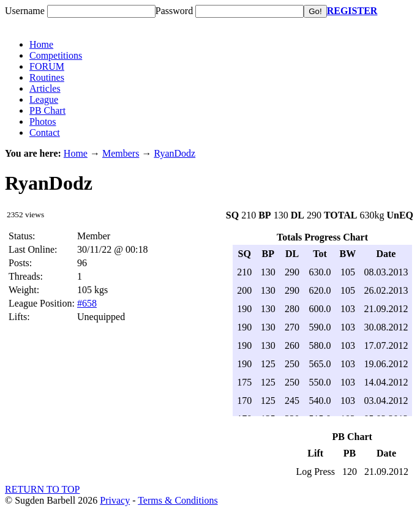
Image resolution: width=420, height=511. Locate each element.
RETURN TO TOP (42, 489)
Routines (47, 77)
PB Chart (47, 110)
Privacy (115, 500)
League (44, 99)
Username (25, 11)
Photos (43, 121)
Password (174, 11)
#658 (87, 303)
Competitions (56, 55)
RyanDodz (174, 153)
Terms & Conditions (178, 500)
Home (41, 44)
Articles (45, 88)
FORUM (47, 66)
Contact (45, 132)
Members (121, 153)
